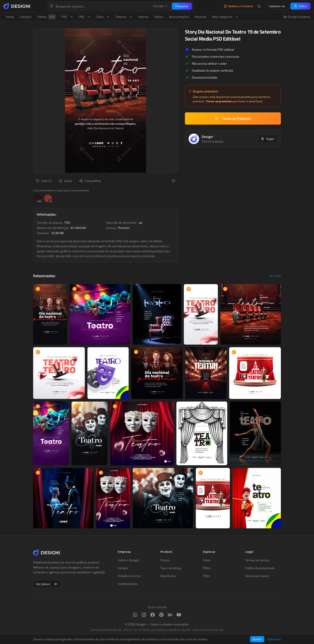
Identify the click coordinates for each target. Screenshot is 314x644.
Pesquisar (182, 6)
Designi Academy (297, 17)
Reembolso (168, 576)
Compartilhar (90, 181)
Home (10, 17)
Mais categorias (225, 17)
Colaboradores (128, 584)
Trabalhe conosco (130, 576)
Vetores (143, 17)
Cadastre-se (277, 6)
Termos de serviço (257, 560)
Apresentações (179, 17)
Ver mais (275, 276)
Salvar (66, 181)
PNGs (207, 568)
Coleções (26, 17)
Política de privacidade (260, 568)
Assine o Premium (238, 6)
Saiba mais (274, 639)
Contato (123, 568)
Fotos (103, 17)
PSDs (206, 576)
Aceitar (257, 639)
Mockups (201, 17)
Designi (207, 137)
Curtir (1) (44, 181)
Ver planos (47, 584)
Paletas (47, 17)
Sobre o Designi (128, 560)
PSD (67, 17)
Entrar (300, 6)
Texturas (124, 17)
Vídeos (159, 17)
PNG (85, 17)
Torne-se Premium (233, 118)
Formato (160, 6)
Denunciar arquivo (257, 576)
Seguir (268, 139)
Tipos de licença (171, 568)
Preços (165, 560)
